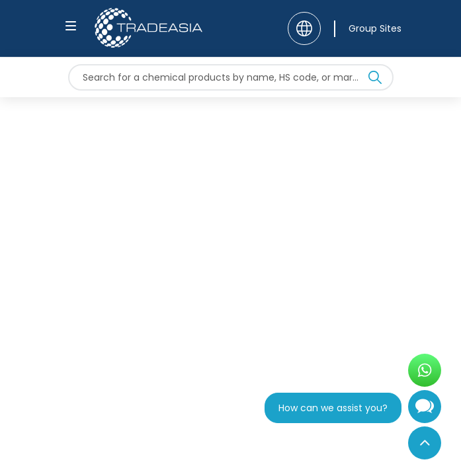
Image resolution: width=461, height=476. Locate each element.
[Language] (304, 28)
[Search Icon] (375, 80)
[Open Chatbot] (425, 412)
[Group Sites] (368, 29)
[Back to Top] (425, 443)
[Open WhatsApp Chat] (425, 370)
